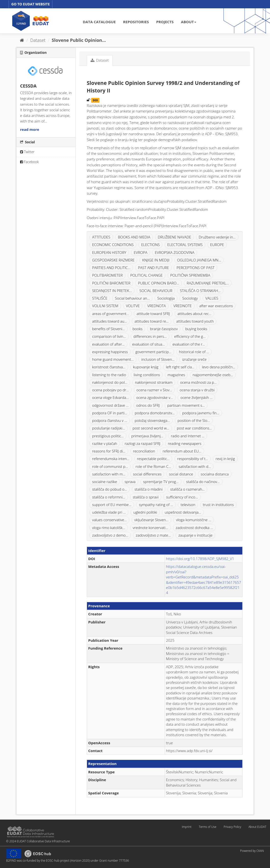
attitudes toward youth (195, 321)
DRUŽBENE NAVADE (174, 237)
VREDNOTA (157, 306)
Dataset (38, 40)
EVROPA (141, 252)
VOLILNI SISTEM (105, 306)
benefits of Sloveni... (109, 329)
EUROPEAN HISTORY (109, 252)
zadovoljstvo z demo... (110, 535)
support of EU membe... (112, 505)
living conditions (147, 375)
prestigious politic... (108, 436)
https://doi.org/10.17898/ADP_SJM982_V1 (200, 559)
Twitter (27, 152)
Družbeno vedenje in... (217, 237)
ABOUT (189, 22)
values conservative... (109, 520)
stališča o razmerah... (188, 489)
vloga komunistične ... (193, 520)
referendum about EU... (182, 451)
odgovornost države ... (110, 405)
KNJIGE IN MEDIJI (156, 260)
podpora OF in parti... (110, 413)
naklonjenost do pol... (110, 382)
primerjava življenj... (147, 436)
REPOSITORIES (136, 22)
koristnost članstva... (109, 367)
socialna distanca (215, 474)
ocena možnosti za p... (198, 382)
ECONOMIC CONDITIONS (113, 245)
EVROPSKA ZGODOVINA (175, 252)
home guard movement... (113, 359)
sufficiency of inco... (182, 497)
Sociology (190, 298)
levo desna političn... (219, 367)
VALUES (212, 298)
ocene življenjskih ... (196, 397)
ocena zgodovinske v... (154, 397)
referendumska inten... (111, 459)
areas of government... (111, 314)
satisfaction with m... (109, 474)
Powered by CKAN (252, 851)
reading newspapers (185, 443)
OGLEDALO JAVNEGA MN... (199, 260)
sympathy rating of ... (156, 505)
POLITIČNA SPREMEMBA (190, 275)
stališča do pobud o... (110, 489)
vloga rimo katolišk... (109, 528)
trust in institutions (218, 505)
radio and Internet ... (188, 436)
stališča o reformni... (109, 497)
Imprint (187, 827)
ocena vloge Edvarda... (110, 397)
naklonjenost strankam (154, 382)
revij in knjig (225, 459)
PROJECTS (165, 22)
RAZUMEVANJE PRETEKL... (208, 283)
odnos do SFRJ (148, 405)
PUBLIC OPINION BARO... (159, 283)
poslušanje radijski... (109, 428)
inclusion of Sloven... (158, 359)
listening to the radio (109, 375)
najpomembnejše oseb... (213, 375)
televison (188, 505)
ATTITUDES (101, 237)
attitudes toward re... (152, 321)
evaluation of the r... (189, 344)
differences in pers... (150, 336)
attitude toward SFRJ (153, 314)
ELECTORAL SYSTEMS (185, 245)
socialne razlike (105, 482)
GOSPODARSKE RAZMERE (113, 260)
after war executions (216, 306)
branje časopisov (164, 329)
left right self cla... (180, 367)
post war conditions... (194, 428)
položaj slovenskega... (152, 420)
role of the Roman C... (153, 466)
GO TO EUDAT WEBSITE (31, 4)
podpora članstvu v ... (110, 420)
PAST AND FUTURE (153, 268)
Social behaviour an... (132, 298)
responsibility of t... (193, 459)
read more (30, 129)
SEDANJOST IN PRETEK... (112, 291)
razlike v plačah (105, 443)
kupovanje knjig (146, 367)
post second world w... (151, 428)
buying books (196, 329)
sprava (130, 482)
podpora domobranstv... (155, 413)
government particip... (153, 352)
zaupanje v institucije (195, 535)
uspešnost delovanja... (183, 512)
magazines (176, 375)
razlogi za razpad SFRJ (142, 443)
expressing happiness (110, 352)
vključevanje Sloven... (151, 520)
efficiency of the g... (190, 336)
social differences (147, 474)
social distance (181, 474)
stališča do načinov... (203, 482)
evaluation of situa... (149, 344)
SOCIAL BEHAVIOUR (156, 291)
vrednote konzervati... (151, 528)
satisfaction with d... (195, 466)
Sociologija (166, 298)
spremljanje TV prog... (161, 482)
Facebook (29, 162)
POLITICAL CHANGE (147, 275)
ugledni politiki (145, 512)
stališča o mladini (149, 489)
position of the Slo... (194, 420)
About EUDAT (257, 827)
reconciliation (144, 451)
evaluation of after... (108, 344)
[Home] (22, 40)
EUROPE (217, 245)
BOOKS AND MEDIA (134, 237)
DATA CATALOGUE (99, 22)
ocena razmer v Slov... (154, 390)
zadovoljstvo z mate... (153, 535)
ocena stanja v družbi (197, 390)
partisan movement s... (186, 405)
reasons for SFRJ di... (109, 451)
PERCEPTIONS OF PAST (195, 268)
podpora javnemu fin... (201, 413)
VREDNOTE (183, 306)
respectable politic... (153, 459)
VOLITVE (133, 306)
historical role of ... (194, 352)
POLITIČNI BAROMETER (111, 283)
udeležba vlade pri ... (109, 512)
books (138, 329)
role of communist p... (110, 466)
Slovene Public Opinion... (79, 40)
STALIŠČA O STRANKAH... (200, 291)
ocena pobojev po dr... (110, 390)
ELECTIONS (150, 245)
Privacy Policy (232, 827)
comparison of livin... (109, 336)
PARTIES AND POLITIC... (111, 268)
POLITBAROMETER (107, 275)
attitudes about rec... (194, 314)
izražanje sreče (194, 359)
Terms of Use (207, 827)
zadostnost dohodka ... (194, 528)
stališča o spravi (146, 497)
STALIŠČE (100, 298)
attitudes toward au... (110, 321)
